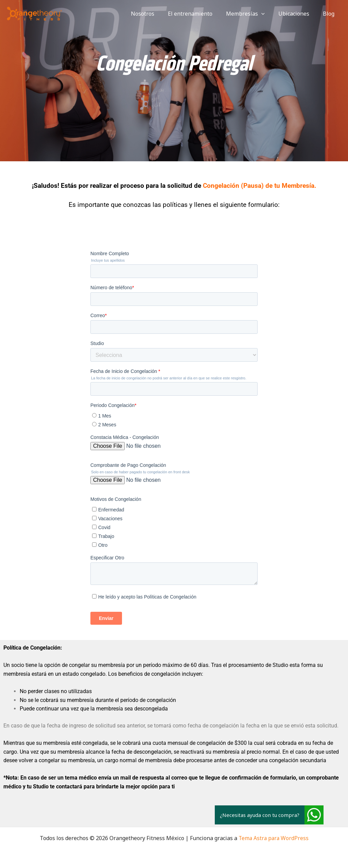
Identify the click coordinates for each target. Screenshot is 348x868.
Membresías (252, 14)
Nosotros (155, 14)
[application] (268, 14)
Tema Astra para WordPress (273, 838)
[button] (314, 815)
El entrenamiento (200, 14)
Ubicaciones (298, 14)
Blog (330, 14)
